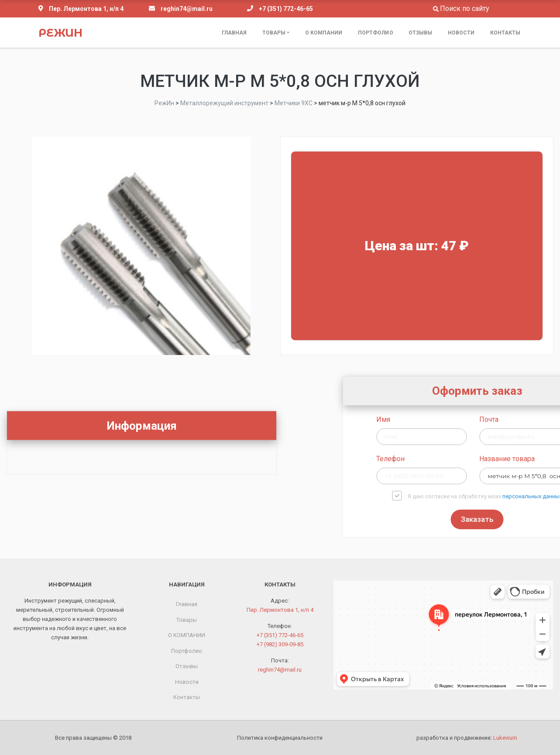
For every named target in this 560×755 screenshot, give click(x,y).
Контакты (505, 33)
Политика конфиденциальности (280, 738)
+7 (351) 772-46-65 (286, 9)
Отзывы (421, 33)
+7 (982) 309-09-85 (280, 644)
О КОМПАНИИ (324, 33)
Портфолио (376, 33)
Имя (449, 419)
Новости (461, 33)
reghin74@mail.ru (187, 9)
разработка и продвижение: (467, 738)
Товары (274, 33)
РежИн (60, 33)
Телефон (456, 459)
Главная (234, 33)
